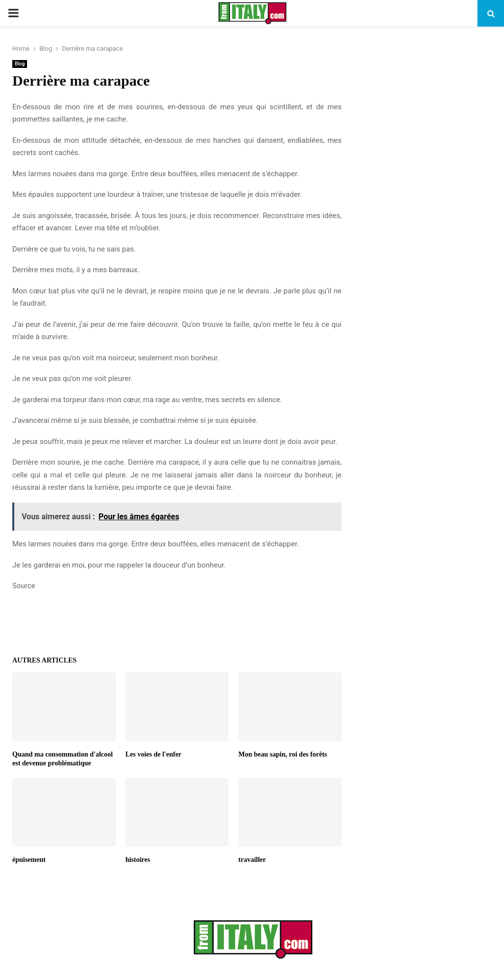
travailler (252, 860)
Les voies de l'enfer (154, 754)
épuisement (29, 860)
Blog (20, 64)
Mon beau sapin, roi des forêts (283, 754)
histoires (138, 860)
